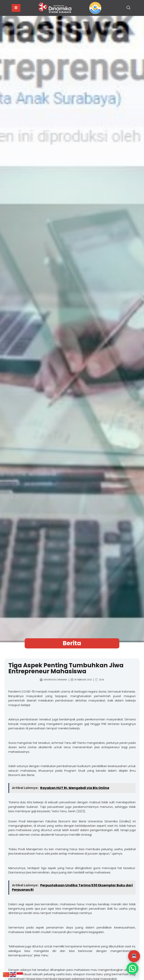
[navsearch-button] (128, 8)
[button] (134, 956)
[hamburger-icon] (16, 8)
